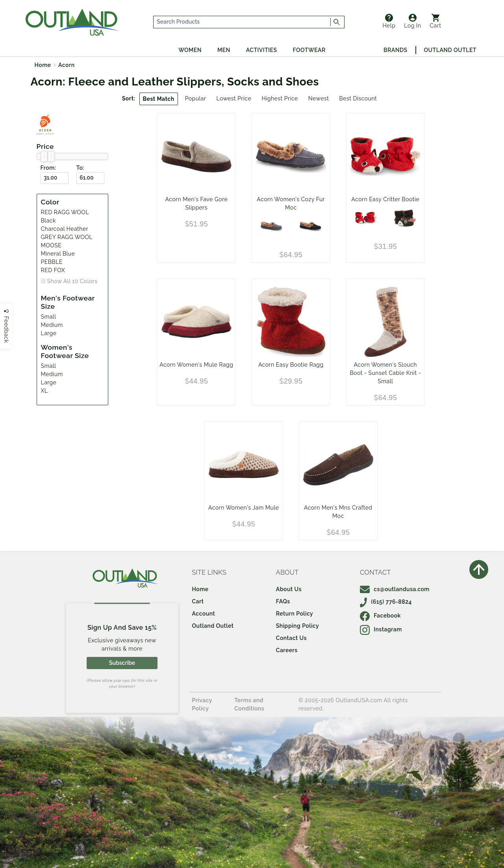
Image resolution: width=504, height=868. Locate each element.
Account (204, 614)
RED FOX (53, 270)
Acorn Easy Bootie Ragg (291, 365)
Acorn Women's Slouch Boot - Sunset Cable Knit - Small (385, 373)
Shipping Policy (297, 626)
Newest (319, 98)
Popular (196, 98)
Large (49, 333)
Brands (395, 50)
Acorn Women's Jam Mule (244, 508)
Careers (287, 650)
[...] (242, 22)
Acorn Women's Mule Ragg (196, 365)
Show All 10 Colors (72, 281)
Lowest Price (234, 98)
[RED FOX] (366, 218)
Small (49, 317)
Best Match (159, 99)
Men (224, 50)
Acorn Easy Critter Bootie (385, 199)
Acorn (67, 65)
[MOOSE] (405, 218)
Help (389, 21)
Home (43, 65)
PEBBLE (52, 262)
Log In (412, 21)
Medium (52, 325)
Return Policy (295, 614)
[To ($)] (90, 178)
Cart (436, 21)
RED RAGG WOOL (65, 212)
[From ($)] (55, 178)
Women (190, 50)
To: (80, 168)
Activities (262, 50)
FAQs (283, 601)
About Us (289, 589)
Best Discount (358, 98)
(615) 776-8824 (386, 602)
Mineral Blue (58, 254)
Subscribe (122, 663)
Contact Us (291, 638)
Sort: (129, 98)
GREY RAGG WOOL (67, 237)
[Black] (310, 226)
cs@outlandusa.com (395, 589)
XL (44, 391)
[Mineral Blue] (271, 226)
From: (48, 168)
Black (48, 221)
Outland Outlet (450, 50)
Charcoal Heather (65, 229)
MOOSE (51, 245)
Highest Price (280, 98)
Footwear (309, 50)
